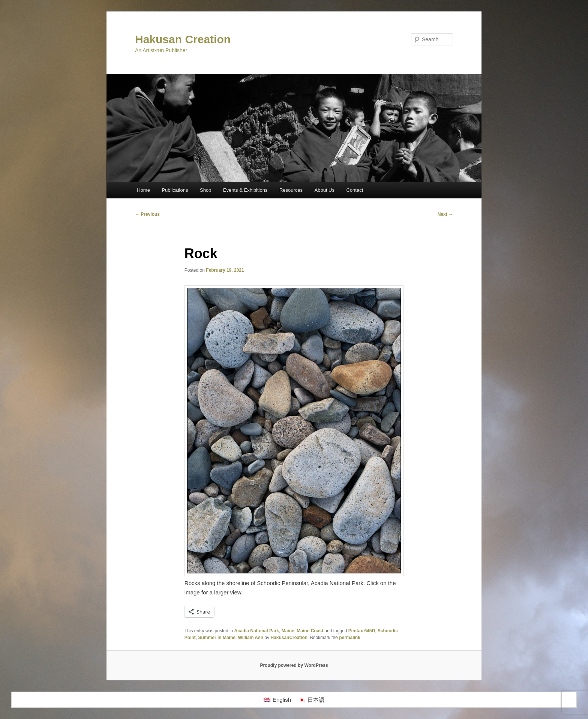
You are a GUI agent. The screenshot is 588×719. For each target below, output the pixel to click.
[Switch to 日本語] (311, 700)
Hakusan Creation (183, 39)
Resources (291, 190)
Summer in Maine (217, 638)
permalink (350, 638)
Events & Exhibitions (245, 190)
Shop (205, 190)
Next (445, 214)
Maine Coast (310, 631)
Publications (175, 190)
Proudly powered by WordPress (294, 665)
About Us (325, 190)
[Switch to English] (277, 700)
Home (143, 190)
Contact (355, 190)
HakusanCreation (289, 638)
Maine (288, 631)
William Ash (251, 638)
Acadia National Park (257, 631)
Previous (147, 214)
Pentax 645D (362, 631)
